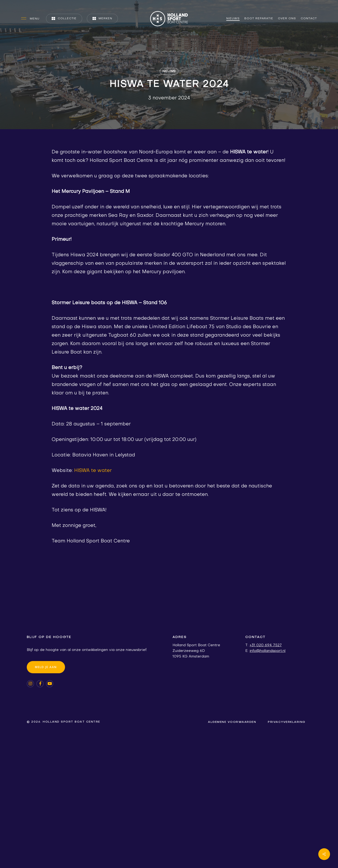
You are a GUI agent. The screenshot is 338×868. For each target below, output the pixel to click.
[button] (30, 19)
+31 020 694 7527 (266, 645)
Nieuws (169, 71)
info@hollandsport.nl (267, 651)
